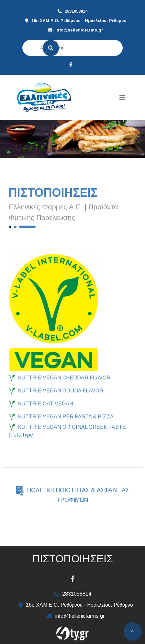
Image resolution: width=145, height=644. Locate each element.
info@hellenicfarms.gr (79, 30)
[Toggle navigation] (122, 98)
